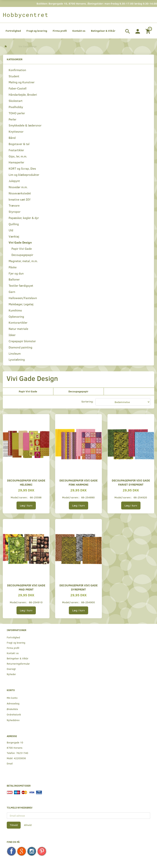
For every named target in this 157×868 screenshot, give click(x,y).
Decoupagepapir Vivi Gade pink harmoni (78, 482)
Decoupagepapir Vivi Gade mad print (26, 587)
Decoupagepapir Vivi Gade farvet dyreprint (131, 482)
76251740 (22, 753)
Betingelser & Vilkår (103, 31)
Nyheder (11, 674)
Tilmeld (14, 825)
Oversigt (11, 669)
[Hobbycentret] (26, 15)
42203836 (20, 758)
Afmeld (28, 825)
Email (10, 763)
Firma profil (60, 31)
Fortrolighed (13, 31)
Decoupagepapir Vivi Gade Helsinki (26, 482)
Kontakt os (79, 31)
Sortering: (87, 401)
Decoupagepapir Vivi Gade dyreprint (78, 587)
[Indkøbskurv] (148, 31)
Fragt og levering (37, 31)
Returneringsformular (18, 664)
